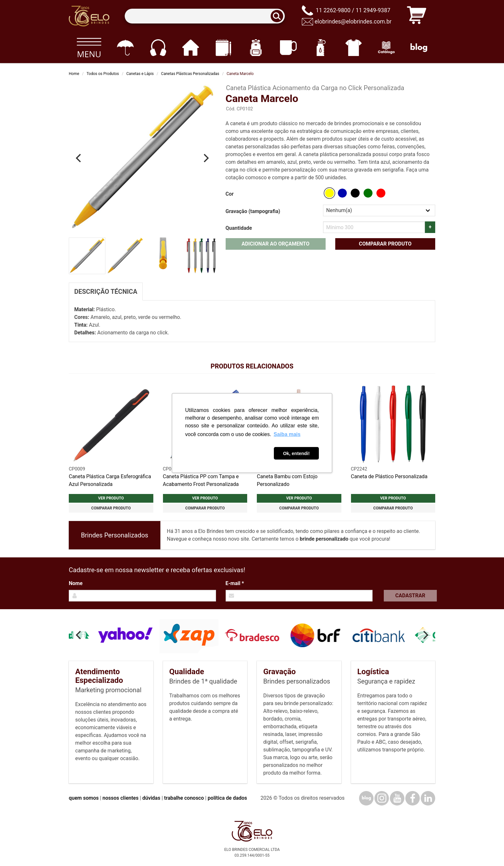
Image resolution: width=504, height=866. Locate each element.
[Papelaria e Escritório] (223, 48)
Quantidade (239, 228)
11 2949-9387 (373, 10)
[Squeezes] (321, 48)
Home (74, 74)
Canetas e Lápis (140, 74)
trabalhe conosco (184, 798)
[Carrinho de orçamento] (417, 16)
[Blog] (419, 48)
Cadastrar (410, 596)
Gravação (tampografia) (253, 211)
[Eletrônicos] (158, 48)
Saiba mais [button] (287, 434)
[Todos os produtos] (89, 48)
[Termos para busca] (205, 16)
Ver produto (111, 498)
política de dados (227, 798)
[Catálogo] (386, 48)
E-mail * (235, 583)
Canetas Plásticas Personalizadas (190, 74)
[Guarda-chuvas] (125, 48)
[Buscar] (279, 16)
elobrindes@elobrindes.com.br (353, 22)
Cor (230, 194)
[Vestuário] (354, 48)
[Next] (206, 158)
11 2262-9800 (333, 10)
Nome (76, 583)
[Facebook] (413, 798)
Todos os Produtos (103, 74)
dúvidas (151, 798)
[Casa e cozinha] (190, 48)
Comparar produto (385, 244)
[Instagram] (382, 798)
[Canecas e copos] (288, 48)
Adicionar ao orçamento (275, 244)
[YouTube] (397, 798)
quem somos (84, 798)
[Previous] (79, 158)
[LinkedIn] (428, 798)
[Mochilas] (256, 48)
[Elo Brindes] (89, 16)
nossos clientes (121, 798)
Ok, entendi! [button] (296, 453)
